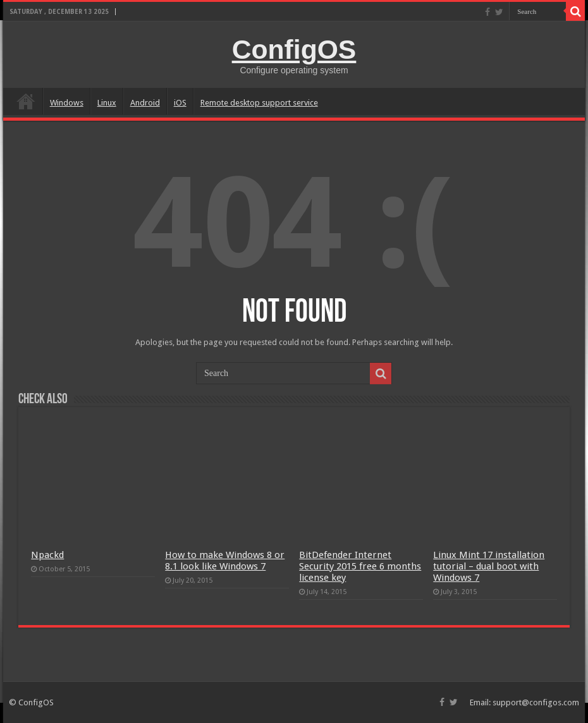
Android (145, 103)
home (26, 101)
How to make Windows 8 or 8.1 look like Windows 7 (225, 561)
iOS (180, 103)
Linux (107, 103)
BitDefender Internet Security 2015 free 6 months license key (360, 566)
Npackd (47, 555)
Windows (67, 103)
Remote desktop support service (259, 103)
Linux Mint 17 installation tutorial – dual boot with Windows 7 (489, 566)
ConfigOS (294, 49)
